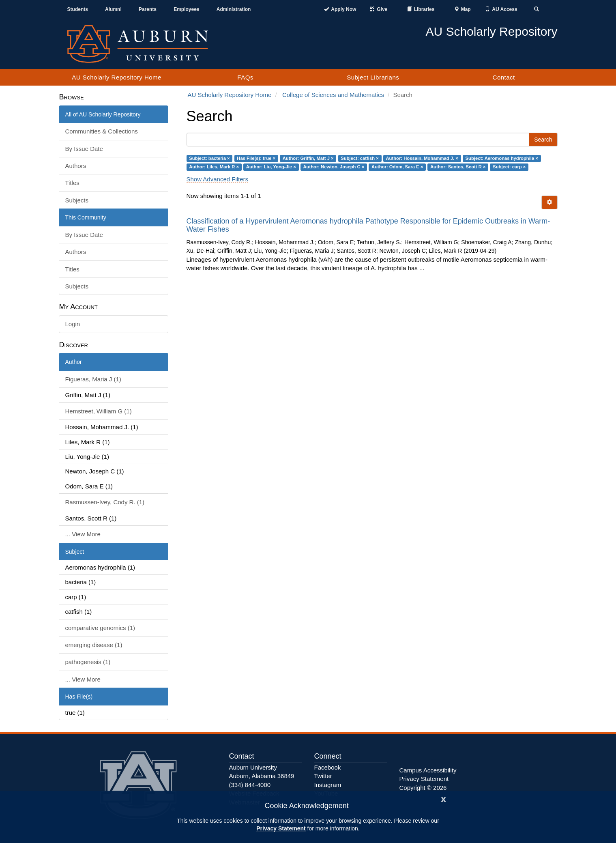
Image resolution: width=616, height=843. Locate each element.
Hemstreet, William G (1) (99, 411)
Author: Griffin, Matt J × (308, 158)
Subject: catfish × (360, 158)
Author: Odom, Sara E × (397, 167)
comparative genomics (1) (100, 628)
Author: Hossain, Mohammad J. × (422, 158)
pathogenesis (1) (88, 662)
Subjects (77, 200)
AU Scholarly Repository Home (117, 77)
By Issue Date (84, 149)
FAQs (245, 77)
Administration (234, 9)
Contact (504, 77)
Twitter (323, 776)
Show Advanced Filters (218, 179)
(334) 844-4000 (250, 785)
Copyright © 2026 (423, 788)
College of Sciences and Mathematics (333, 95)
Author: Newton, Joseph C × (334, 167)
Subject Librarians (373, 77)
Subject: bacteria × (209, 158)
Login (73, 324)
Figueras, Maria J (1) (93, 379)
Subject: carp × (509, 167)
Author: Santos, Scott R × (458, 167)
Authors (76, 166)
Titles (72, 183)
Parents (148, 9)
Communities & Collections (102, 131)
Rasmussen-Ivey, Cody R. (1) (105, 502)
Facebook (328, 767)
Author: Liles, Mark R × (214, 167)
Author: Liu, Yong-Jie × (271, 167)
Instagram (328, 785)
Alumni (113, 9)
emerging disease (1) (94, 645)
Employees (186, 9)
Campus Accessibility (428, 770)
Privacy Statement (281, 828)
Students (78, 9)
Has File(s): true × (256, 158)
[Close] (444, 799)
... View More (83, 534)
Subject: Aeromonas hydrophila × (502, 158)
